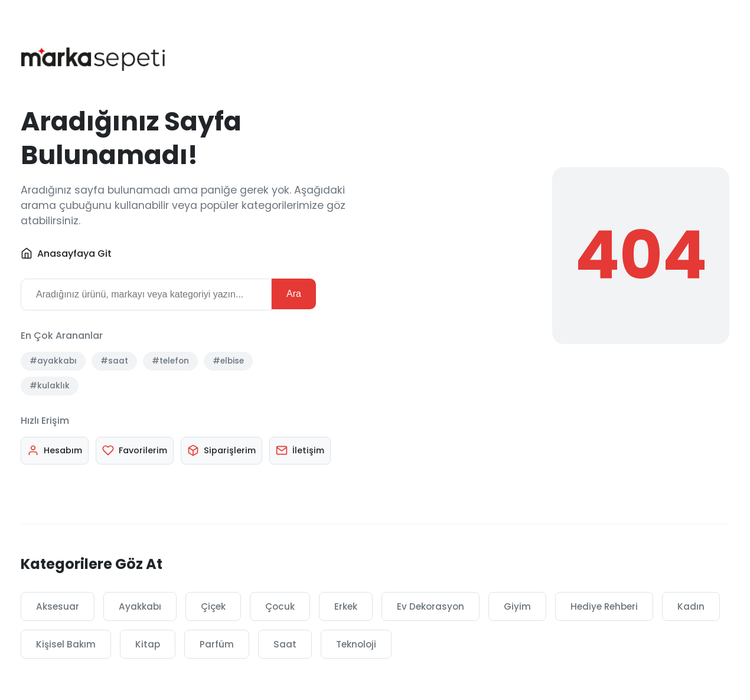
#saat (114, 361)
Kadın (691, 606)
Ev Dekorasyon (431, 606)
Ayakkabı (140, 606)
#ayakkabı (53, 361)
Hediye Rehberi (604, 606)
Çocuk (280, 606)
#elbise (228, 361)
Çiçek (213, 606)
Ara (294, 294)
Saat (285, 644)
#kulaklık (50, 386)
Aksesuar (58, 606)
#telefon (170, 361)
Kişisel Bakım (66, 644)
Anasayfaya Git (66, 253)
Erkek (346, 606)
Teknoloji (356, 644)
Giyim (517, 606)
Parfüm (217, 644)
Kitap (148, 644)
